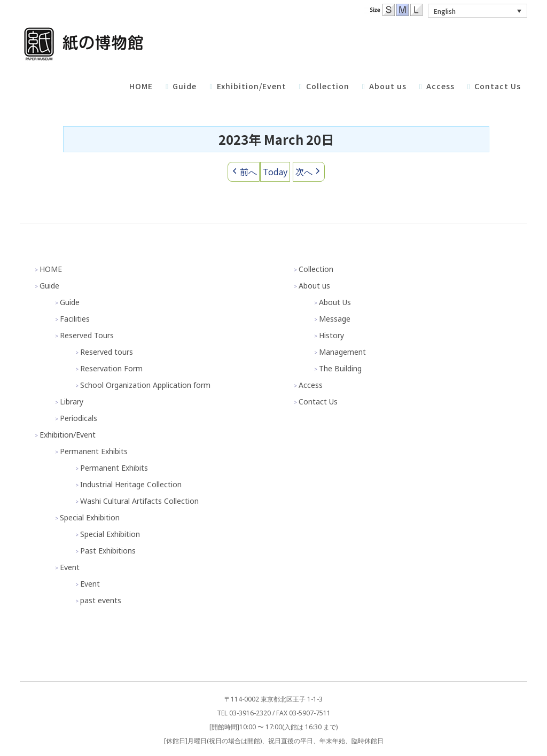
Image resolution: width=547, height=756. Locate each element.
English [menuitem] (445, 11)
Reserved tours (107, 352)
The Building (340, 368)
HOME (51, 269)
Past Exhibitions (108, 551)
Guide (49, 286)
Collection (316, 269)
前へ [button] (244, 172)
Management (342, 352)
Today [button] (275, 172)
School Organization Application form (145, 385)
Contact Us (318, 402)
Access (311, 385)
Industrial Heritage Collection (131, 484)
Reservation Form (111, 368)
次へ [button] (309, 172)
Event (70, 567)
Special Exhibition (90, 517)
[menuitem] (478, 11)
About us (314, 286)
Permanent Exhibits (94, 451)
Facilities (75, 319)
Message (335, 319)
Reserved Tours (87, 335)
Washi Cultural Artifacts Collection (139, 501)
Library (72, 402)
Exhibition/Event (68, 435)
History (331, 335)
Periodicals (79, 418)
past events (101, 600)
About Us (335, 302)
